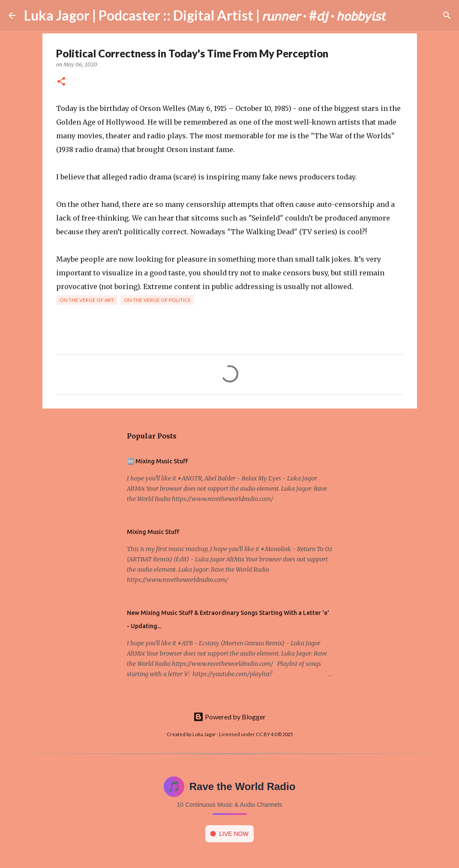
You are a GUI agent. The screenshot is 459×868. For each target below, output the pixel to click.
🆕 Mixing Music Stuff (157, 461)
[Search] (398, 15)
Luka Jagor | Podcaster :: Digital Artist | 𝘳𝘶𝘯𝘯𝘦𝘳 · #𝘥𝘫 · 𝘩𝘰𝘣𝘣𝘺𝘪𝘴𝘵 (205, 15)
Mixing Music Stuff (153, 532)
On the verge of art (87, 300)
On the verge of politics (157, 300)
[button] (61, 82)
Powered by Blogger (229, 717)
